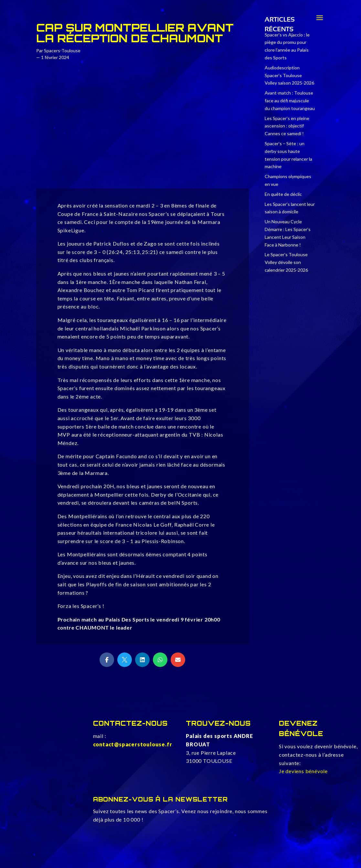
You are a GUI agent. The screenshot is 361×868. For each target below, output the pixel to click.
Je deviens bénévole (303, 771)
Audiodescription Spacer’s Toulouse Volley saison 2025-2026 (289, 75)
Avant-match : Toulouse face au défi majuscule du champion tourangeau (290, 101)
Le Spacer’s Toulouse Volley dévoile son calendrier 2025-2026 (286, 262)
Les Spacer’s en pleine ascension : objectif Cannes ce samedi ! (287, 126)
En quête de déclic (283, 194)
